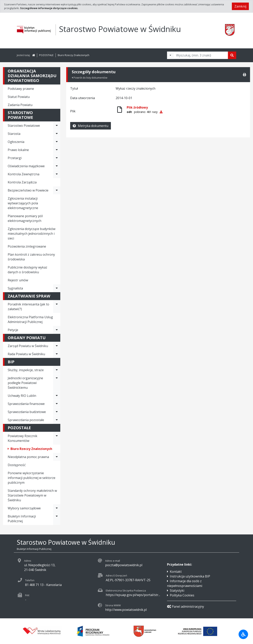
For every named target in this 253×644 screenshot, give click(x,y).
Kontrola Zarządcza (22, 182)
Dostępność (17, 465)
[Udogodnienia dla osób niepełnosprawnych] (243, 634)
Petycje (13, 330)
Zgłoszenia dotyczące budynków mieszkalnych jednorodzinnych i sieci (32, 234)
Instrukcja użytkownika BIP (190, 576)
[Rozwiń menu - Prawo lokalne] (57, 150)
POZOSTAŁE (46, 55)
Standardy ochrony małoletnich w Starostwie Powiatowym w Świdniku (32, 495)
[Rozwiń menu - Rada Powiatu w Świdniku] (57, 354)
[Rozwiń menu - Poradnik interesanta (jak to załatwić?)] (57, 307)
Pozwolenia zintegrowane (27, 246)
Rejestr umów (18, 280)
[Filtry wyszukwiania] (170, 55)
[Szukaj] (232, 55)
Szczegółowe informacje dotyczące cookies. (49, 8)
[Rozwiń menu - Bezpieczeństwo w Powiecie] (57, 190)
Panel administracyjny (186, 606)
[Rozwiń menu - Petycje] (57, 330)
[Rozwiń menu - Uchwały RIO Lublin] (57, 396)
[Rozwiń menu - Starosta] (57, 134)
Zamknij (240, 6)
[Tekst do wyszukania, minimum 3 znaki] (201, 55)
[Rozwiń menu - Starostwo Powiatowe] (57, 126)
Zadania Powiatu (20, 105)
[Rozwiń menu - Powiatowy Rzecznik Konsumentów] (57, 438)
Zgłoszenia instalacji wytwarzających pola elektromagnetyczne (23, 203)
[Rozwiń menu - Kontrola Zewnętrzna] (57, 174)
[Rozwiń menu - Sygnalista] (57, 288)
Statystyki (177, 590)
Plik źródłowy (137, 107)
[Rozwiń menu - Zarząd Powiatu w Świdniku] (57, 346)
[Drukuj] (245, 75)
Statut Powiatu (19, 97)
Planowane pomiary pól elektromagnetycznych (25, 218)
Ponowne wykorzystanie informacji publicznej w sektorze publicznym (32, 478)
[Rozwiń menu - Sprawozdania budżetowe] (57, 412)
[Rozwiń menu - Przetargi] (57, 158)
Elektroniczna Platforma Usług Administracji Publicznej (30, 319)
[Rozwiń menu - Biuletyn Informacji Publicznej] (57, 519)
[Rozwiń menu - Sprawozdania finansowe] (57, 404)
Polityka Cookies (182, 595)
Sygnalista (15, 288)
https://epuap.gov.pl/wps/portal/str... (133, 595)
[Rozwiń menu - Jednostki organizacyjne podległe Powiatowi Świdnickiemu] (57, 383)
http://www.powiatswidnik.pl (126, 610)
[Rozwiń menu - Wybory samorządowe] (57, 508)
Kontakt (176, 572)
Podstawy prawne (21, 89)
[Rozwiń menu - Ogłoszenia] (57, 142)
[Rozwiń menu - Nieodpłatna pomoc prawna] (57, 457)
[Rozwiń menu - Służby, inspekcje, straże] (57, 370)
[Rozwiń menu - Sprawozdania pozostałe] (57, 420)
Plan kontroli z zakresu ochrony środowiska (31, 257)
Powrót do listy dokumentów (90, 78)
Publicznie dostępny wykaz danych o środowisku (27, 270)
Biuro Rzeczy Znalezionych (74, 55)
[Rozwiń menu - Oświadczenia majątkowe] (57, 166)
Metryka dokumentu (91, 126)
